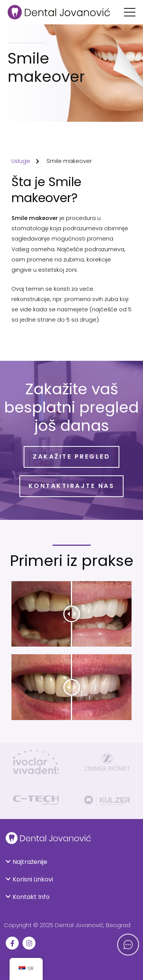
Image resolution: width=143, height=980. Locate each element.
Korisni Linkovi (33, 879)
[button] (71, 862)
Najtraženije (30, 862)
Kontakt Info (31, 897)
